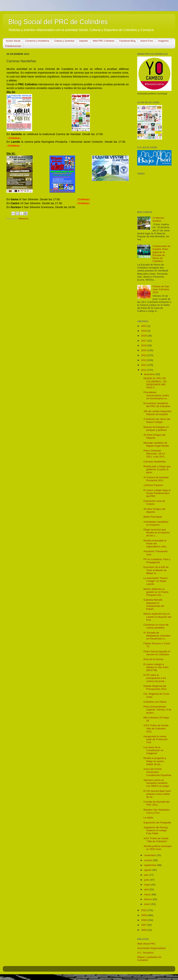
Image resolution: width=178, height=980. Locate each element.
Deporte (83, 41)
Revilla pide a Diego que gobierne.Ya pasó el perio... (157, 469)
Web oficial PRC (146, 944)
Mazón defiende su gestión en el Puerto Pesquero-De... (156, 592)
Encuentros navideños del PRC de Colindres (157, 405)
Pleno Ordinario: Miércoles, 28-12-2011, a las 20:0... (155, 454)
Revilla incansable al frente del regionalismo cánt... (156, 544)
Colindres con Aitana (155, 702)
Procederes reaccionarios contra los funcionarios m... (156, 395)
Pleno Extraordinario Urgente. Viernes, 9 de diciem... (157, 710)
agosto (148, 870)
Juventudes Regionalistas (151, 948)
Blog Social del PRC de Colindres (58, 22)
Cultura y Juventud (64, 41)
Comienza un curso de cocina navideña (156, 626)
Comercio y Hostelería (37, 41)
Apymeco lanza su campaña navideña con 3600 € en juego (156, 783)
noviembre (150, 855)
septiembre (151, 865)
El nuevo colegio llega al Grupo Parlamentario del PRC (157, 493)
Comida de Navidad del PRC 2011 (156, 803)
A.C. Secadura (145, 953)
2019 (144, 331)
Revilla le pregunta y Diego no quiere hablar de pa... (155, 761)
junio (147, 880)
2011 (144, 370)
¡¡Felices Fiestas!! (153, 485)
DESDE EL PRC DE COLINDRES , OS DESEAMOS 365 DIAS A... (155, 383)
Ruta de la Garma (153, 659)
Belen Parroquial (153, 517)
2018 (144, 336)
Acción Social (13, 41)
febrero (148, 899)
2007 (144, 925)
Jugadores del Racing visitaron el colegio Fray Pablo (156, 830)
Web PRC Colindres (104, 41)
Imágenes (163, 41)
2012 (144, 365)
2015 (144, 350)
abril (147, 889)
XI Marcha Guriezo (158, 219)
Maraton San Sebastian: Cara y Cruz (157, 811)
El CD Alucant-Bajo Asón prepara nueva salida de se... (157, 794)
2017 (144, 341)
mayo (147, 885)
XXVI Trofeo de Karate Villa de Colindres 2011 (156, 728)
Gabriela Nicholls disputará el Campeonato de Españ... (154, 604)
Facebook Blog (127, 41)
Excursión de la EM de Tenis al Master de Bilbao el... (156, 570)
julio (147, 875)
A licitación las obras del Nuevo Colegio (157, 421)
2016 (144, 345)
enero (148, 904)
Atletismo (23, 219)
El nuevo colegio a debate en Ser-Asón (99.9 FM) (156, 667)
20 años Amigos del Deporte (154, 510)
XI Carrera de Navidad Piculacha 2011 (156, 479)
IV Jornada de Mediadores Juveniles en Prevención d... (157, 636)
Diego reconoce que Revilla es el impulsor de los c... (157, 533)
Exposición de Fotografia (157, 823)
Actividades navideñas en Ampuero (156, 523)
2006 (144, 930)
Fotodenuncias (13, 46)
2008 (144, 920)
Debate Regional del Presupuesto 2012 (155, 687)
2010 (144, 910)
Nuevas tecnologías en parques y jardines (156, 429)
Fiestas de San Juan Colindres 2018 (161, 289)
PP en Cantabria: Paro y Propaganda (157, 561)
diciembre (150, 374)
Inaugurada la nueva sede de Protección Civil (156, 739)
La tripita (148, 818)
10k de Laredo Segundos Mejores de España (158, 413)
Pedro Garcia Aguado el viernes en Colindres (157, 653)
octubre (149, 860)
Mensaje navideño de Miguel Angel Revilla (156, 444)
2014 (144, 355)
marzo (148, 894)
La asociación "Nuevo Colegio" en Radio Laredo (156, 581)
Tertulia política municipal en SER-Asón (158, 848)
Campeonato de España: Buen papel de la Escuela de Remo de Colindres (161, 254)
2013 (144, 360)
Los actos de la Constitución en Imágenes (154, 750)
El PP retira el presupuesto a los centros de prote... (155, 678)
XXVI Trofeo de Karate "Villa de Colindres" (156, 840)
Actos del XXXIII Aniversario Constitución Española (157, 772)
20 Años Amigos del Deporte (155, 436)
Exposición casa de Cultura (154, 502)
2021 (144, 326)
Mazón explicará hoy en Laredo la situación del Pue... (157, 617)
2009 (144, 915)
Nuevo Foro (147, 41)
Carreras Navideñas (155, 462)
